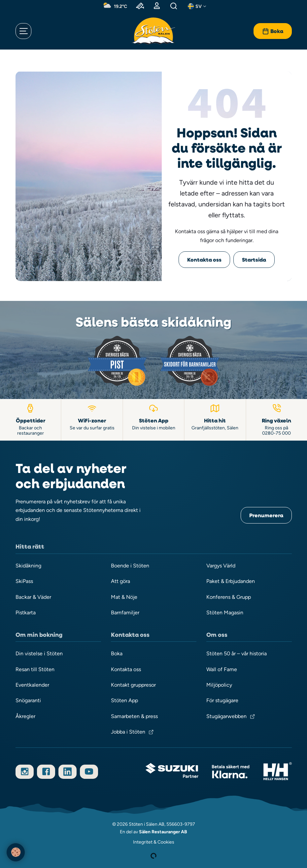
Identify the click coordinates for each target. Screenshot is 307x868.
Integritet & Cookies (154, 842)
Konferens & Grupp (229, 597)
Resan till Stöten (35, 669)
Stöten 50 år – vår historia (237, 653)
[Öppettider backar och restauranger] (31, 420)
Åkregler (25, 716)
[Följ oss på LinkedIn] (68, 772)
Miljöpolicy (219, 685)
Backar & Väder (33, 597)
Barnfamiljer (125, 613)
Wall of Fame (222, 669)
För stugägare (222, 700)
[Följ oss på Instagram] (25, 772)
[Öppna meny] (23, 31)
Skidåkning (28, 566)
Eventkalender (32, 685)
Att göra (120, 581)
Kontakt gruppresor (133, 685)
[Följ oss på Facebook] (46, 772)
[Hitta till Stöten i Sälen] (215, 420)
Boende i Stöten (130, 566)
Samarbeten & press (134, 716)
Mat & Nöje (124, 597)
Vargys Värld (221, 566)
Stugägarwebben (226, 716)
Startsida (254, 260)
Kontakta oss (204, 260)
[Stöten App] (154, 420)
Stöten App (124, 700)
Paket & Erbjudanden (231, 581)
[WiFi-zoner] (92, 420)
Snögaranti (28, 700)
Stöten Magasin (225, 613)
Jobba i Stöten (128, 732)
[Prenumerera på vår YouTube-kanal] (89, 772)
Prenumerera (266, 515)
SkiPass (24, 581)
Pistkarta (26, 613)
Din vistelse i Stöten (39, 653)
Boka (117, 653)
